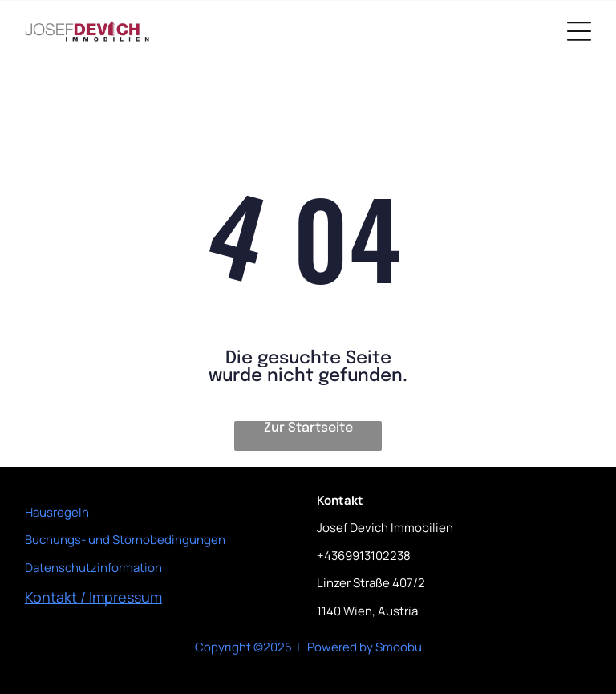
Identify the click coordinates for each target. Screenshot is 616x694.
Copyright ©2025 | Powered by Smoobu (308, 647)
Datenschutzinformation (93, 568)
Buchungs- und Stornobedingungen (125, 540)
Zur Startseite (308, 428)
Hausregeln (57, 512)
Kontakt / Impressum (93, 597)
